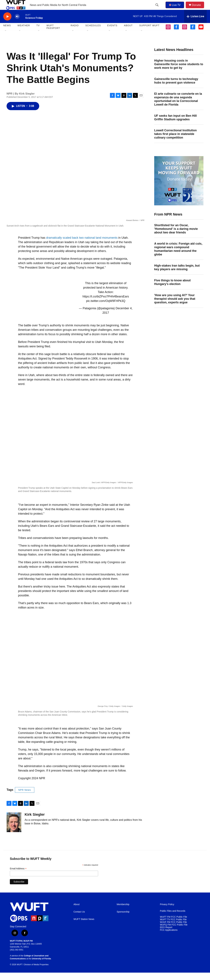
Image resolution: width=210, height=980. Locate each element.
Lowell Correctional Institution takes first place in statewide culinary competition (175, 141)
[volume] (17, 24)
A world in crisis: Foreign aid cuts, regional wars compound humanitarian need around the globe (178, 256)
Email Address (18, 876)
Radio (75, 33)
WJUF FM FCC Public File (173, 930)
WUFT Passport (53, 34)
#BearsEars (121, 304)
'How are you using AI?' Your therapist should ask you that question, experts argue (175, 306)
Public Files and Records (173, 918)
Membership (123, 912)
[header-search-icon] (157, 9)
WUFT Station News (84, 927)
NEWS (7, 33)
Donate (198, 9)
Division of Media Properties (36, 972)
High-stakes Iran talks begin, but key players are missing (177, 275)
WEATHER (24, 33)
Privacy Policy (167, 912)
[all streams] (195, 24)
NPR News (25, 797)
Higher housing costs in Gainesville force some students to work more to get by (179, 72)
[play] (7, 24)
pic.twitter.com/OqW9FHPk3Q (106, 308)
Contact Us (79, 919)
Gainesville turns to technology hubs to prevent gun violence (176, 88)
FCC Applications (169, 937)
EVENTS (112, 33)
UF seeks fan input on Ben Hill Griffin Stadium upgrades (175, 125)
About (77, 912)
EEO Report (166, 935)
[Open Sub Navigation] (6, 38)
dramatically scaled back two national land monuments (82, 245)
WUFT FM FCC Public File (173, 924)
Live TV (176, 9)
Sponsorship (123, 919)
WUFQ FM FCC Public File (174, 932)
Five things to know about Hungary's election (172, 290)
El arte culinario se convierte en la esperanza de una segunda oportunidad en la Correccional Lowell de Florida (178, 107)
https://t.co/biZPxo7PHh (98, 304)
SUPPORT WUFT (149, 33)
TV (38, 33)
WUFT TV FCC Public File (173, 927)
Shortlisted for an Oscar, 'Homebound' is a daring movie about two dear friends (176, 236)
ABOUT (128, 33)
